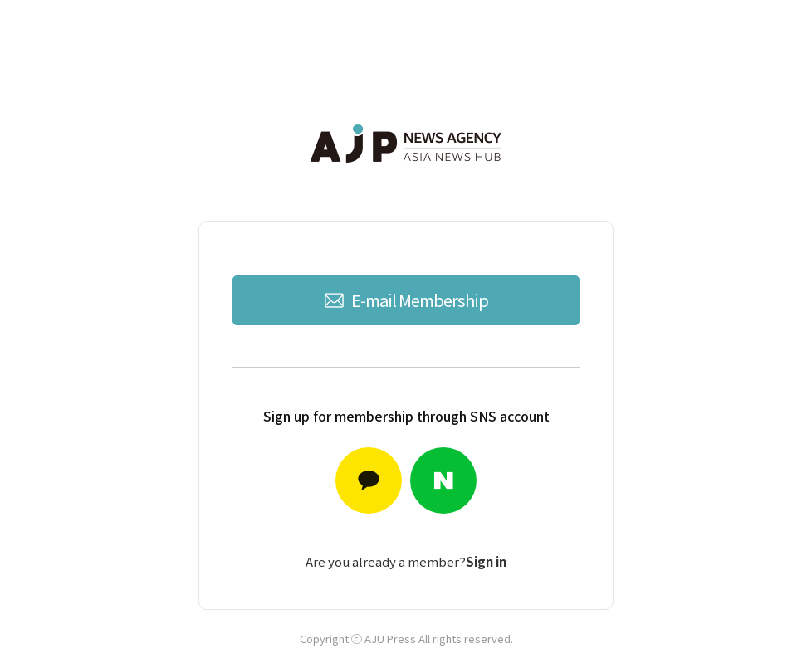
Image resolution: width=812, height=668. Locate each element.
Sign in (486, 561)
